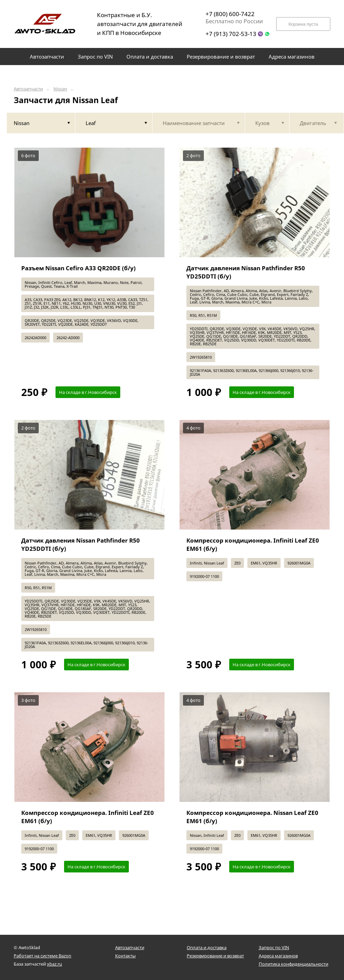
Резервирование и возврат (215, 956)
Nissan (60, 89)
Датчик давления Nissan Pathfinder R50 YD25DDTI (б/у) (246, 272)
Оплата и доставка (207, 947)
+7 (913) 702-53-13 (231, 34)
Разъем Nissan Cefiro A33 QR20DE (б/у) (78, 268)
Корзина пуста (303, 24)
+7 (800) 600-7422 (230, 14)
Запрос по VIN (274, 947)
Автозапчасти (28, 89)
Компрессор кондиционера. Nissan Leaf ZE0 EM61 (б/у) (252, 817)
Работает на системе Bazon (42, 956)
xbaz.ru (54, 964)
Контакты (125, 956)
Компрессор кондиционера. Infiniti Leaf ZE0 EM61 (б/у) (253, 544)
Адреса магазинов (278, 956)
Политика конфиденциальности (293, 964)
